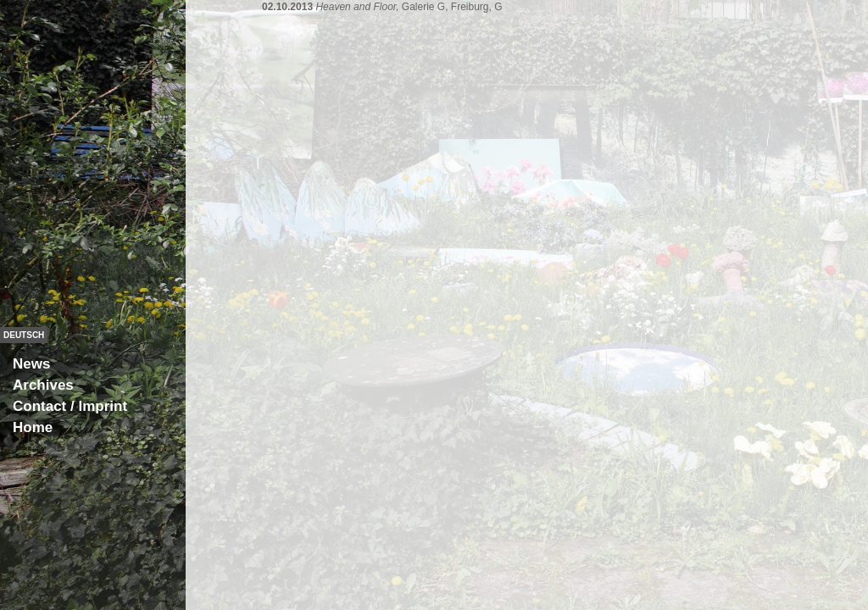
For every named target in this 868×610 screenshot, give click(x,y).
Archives (43, 385)
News (31, 364)
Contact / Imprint (70, 406)
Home (33, 427)
